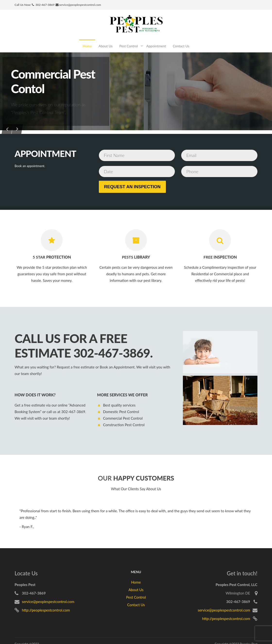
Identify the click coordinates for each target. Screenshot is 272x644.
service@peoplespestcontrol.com (80, 5)
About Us (106, 46)
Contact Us (181, 46)
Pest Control (128, 46)
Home (87, 46)
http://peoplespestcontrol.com (46, 610)
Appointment (156, 46)
